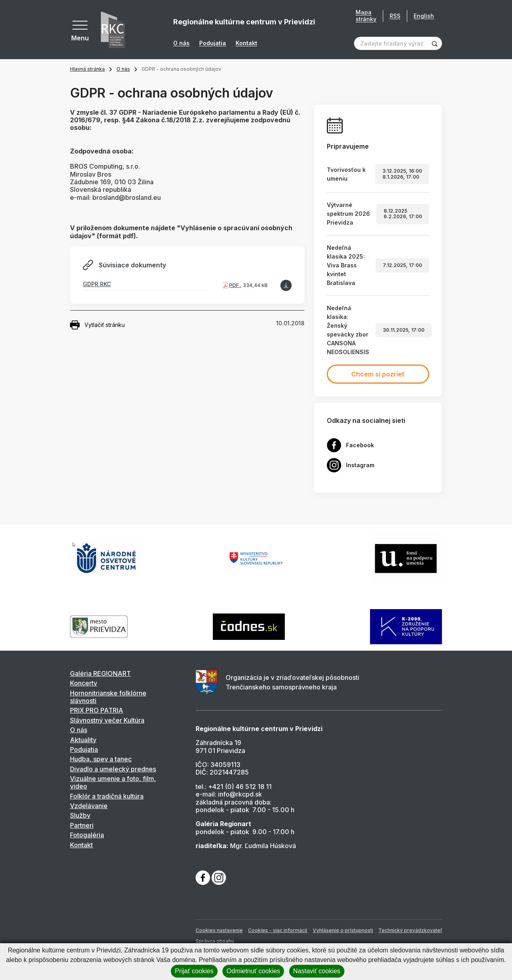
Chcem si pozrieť (378, 374)
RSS (395, 16)
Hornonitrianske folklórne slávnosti (108, 697)
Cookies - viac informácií (278, 930)
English (424, 16)
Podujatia (213, 43)
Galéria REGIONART (100, 673)
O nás (181, 43)
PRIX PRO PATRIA (97, 710)
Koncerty (84, 683)
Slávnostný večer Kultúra (107, 720)
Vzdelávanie (89, 806)
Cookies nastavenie (219, 930)
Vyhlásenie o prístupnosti (343, 930)
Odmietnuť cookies (253, 971)
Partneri (82, 825)
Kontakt (246, 43)
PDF (235, 285)
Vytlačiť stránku (97, 325)
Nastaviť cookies (317, 971)
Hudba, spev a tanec (101, 759)
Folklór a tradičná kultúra (107, 796)
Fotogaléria (87, 835)
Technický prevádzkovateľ (410, 930)
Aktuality (83, 740)
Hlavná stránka (87, 69)
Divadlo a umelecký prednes (113, 769)
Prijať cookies (194, 971)
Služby (80, 815)
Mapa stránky (366, 16)
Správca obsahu (215, 941)
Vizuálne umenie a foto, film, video (113, 782)
